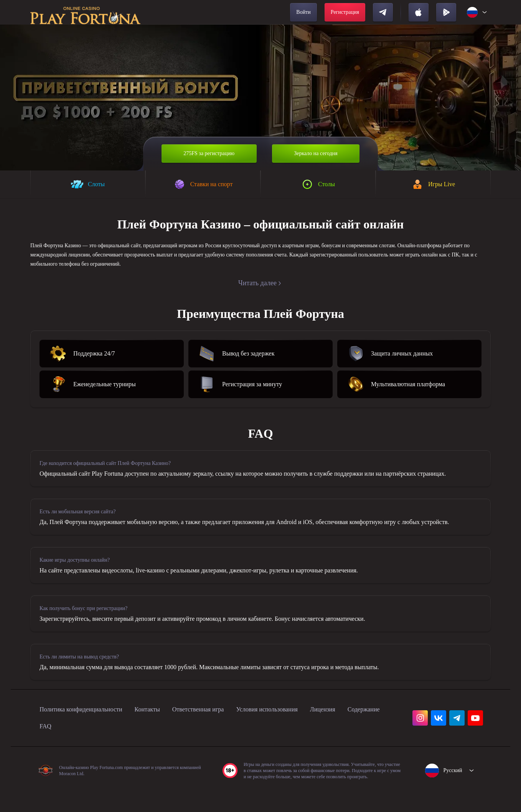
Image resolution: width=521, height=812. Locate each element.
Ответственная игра (222, 729)
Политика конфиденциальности (89, 729)
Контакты (165, 729)
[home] (85, 12)
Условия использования (302, 729)
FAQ (96, 746)
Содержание (59, 746)
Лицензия (365, 729)
